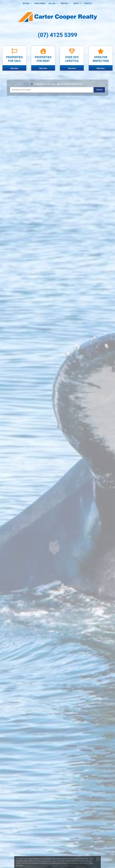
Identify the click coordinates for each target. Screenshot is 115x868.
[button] (27, 4)
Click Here (14, 68)
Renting (65, 4)
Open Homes (40, 4)
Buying (27, 4)
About (77, 4)
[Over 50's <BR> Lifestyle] (72, 51)
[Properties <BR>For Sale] (14, 51)
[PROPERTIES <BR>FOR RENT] (43, 51)
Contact (88, 4)
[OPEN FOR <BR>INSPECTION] (101, 51)
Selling (53, 4)
